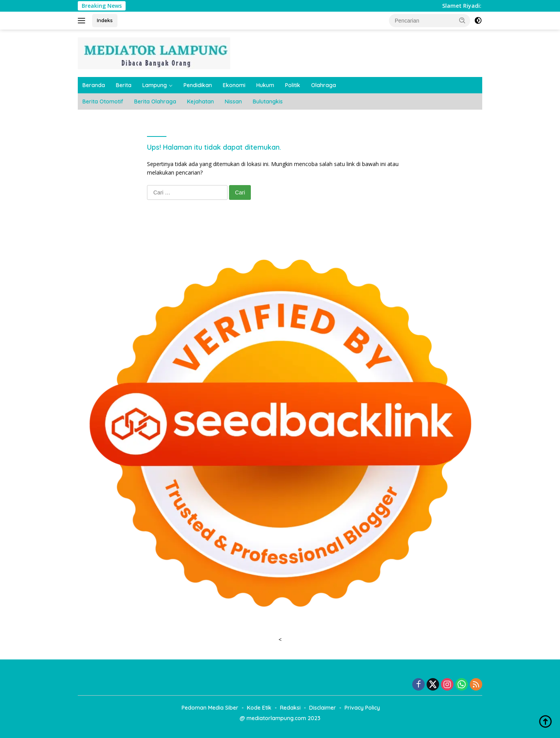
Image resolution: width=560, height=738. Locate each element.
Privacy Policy (362, 708)
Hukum (265, 85)
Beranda (94, 85)
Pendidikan (198, 85)
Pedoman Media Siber (210, 708)
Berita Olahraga (155, 101)
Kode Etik (259, 708)
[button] (462, 20)
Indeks (105, 20)
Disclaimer (323, 708)
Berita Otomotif (103, 101)
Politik (293, 85)
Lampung (155, 85)
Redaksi (290, 708)
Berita (124, 85)
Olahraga (324, 85)
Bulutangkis (268, 101)
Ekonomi (234, 85)
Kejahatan (200, 101)
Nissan (233, 101)
